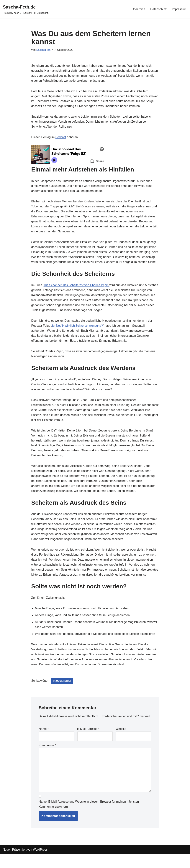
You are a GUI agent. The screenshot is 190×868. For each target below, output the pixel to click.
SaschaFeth (44, 50)
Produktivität (62, 695)
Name (44, 742)
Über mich (138, 9)
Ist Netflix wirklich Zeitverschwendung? (78, 332)
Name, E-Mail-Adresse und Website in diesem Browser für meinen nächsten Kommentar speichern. (89, 818)
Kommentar (47, 759)
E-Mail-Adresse (88, 742)
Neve (6, 863)
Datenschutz (158, 9)
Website (121, 742)
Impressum (179, 9)
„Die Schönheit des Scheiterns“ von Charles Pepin (76, 291)
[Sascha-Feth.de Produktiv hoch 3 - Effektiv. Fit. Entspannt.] (26, 9)
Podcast (61, 138)
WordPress (40, 863)
